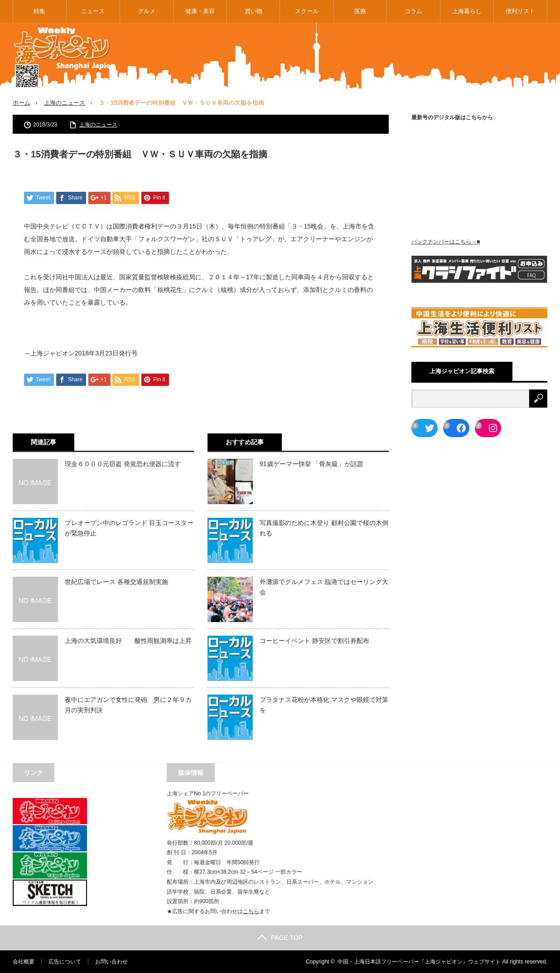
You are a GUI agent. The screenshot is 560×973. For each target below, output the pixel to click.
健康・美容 (200, 11)
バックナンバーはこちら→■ (446, 242)
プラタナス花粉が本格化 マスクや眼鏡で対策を (324, 705)
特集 (39, 11)
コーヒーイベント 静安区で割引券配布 (314, 641)
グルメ (147, 11)
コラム (413, 11)
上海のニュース (65, 103)
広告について (65, 962)
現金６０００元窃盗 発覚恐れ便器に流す (123, 464)
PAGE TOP (280, 938)
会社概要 (24, 962)
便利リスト (520, 11)
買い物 (253, 11)
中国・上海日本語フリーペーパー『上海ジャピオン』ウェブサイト (419, 962)
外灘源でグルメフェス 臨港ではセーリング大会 (324, 587)
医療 (360, 11)
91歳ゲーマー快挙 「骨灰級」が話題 (311, 464)
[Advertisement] (382, 56)
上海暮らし (467, 11)
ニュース (93, 11)
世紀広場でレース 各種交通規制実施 (116, 582)
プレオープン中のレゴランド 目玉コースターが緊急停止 (129, 528)
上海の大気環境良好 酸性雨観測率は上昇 (128, 641)
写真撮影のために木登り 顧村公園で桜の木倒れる (324, 528)
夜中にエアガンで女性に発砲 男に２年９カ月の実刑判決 (128, 705)
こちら (251, 911)
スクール (307, 11)
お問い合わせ (111, 962)
